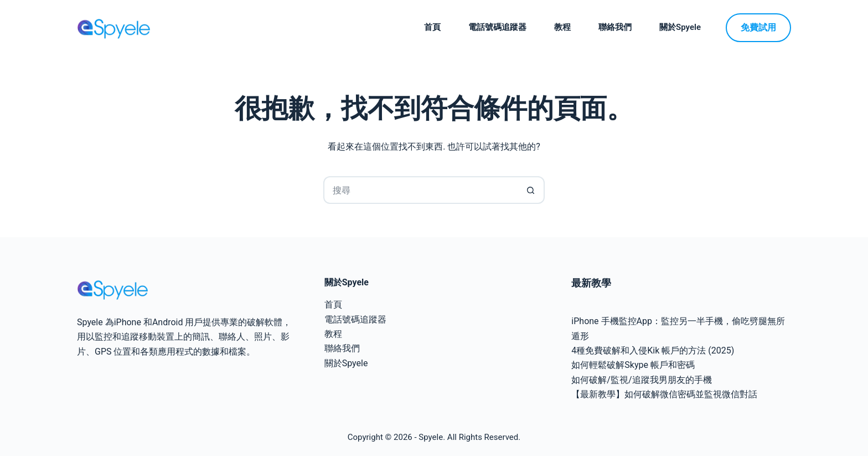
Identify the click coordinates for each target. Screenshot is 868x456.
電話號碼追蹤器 (355, 319)
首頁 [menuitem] (432, 27)
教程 (333, 334)
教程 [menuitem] (562, 27)
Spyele (431, 437)
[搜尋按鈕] (531, 190)
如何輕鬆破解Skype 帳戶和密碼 (633, 365)
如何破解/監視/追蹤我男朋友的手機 (641, 380)
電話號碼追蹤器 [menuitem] (497, 27)
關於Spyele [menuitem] (680, 27)
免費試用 (758, 27)
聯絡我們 (342, 348)
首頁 (333, 304)
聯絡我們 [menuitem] (615, 27)
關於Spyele (346, 363)
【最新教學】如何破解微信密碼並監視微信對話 (664, 394)
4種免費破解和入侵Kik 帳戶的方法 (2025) (653, 350)
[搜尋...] (420, 190)
